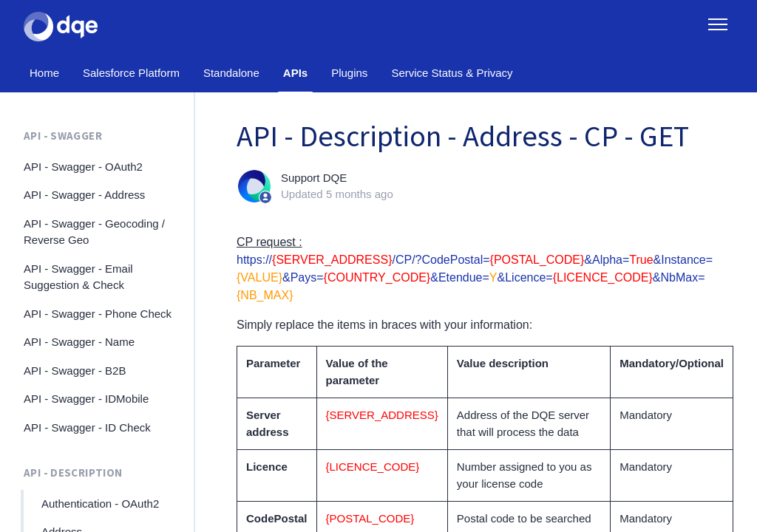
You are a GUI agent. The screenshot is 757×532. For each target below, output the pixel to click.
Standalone (231, 73)
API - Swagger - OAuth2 (83, 167)
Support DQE (314, 178)
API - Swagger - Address (84, 195)
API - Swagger (63, 136)
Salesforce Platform (131, 73)
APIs (295, 73)
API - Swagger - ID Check (87, 427)
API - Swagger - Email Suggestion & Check (78, 277)
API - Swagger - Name (79, 342)
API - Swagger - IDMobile (86, 399)
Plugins (349, 73)
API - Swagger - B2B (75, 371)
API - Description (73, 473)
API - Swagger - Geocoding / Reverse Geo (94, 232)
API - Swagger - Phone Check (98, 314)
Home (44, 73)
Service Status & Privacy (452, 73)
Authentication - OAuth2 (100, 504)
